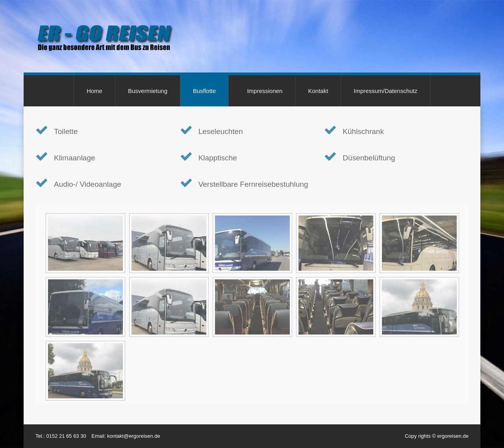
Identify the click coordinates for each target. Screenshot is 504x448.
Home (94, 91)
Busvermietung (148, 91)
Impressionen (265, 91)
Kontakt (318, 91)
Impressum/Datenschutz (385, 91)
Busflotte (204, 91)
